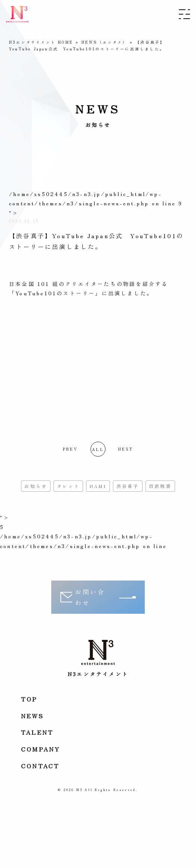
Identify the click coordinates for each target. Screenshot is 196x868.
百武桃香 (160, 486)
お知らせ (36, 486)
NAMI (98, 486)
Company (41, 749)
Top (29, 699)
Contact (40, 766)
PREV (70, 449)
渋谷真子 (128, 486)
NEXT (126, 449)
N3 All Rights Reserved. (107, 790)
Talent (37, 732)
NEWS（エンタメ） (105, 42)
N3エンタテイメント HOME (41, 42)
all (98, 449)
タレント (68, 486)
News (32, 716)
